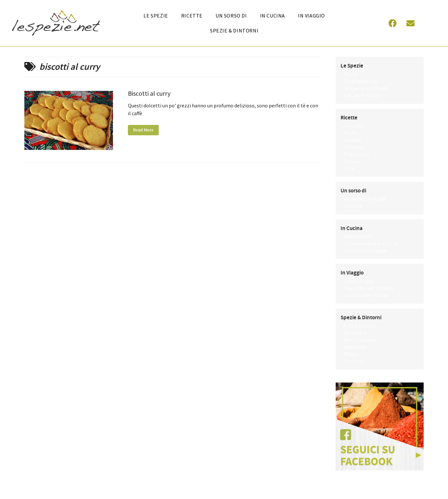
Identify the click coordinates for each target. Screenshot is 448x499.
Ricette (192, 16)
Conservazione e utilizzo (371, 243)
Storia (351, 74)
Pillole (351, 354)
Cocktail (353, 206)
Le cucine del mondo (366, 295)
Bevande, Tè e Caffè (365, 199)
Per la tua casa (360, 340)
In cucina (273, 16)
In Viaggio (311, 16)
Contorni (354, 147)
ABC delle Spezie (362, 95)
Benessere (355, 333)
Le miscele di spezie (366, 250)
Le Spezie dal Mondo (366, 88)
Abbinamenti (358, 236)
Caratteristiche (361, 81)
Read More (143, 130)
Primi (350, 133)
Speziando (355, 347)
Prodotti (354, 361)
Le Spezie (156, 16)
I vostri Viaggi (359, 281)
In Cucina (352, 228)
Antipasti (354, 126)
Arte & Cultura (360, 325)
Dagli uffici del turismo (369, 288)
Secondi (352, 140)
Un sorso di (231, 16)
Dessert (352, 161)
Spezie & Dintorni (234, 30)
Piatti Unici (356, 154)
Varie (349, 168)
